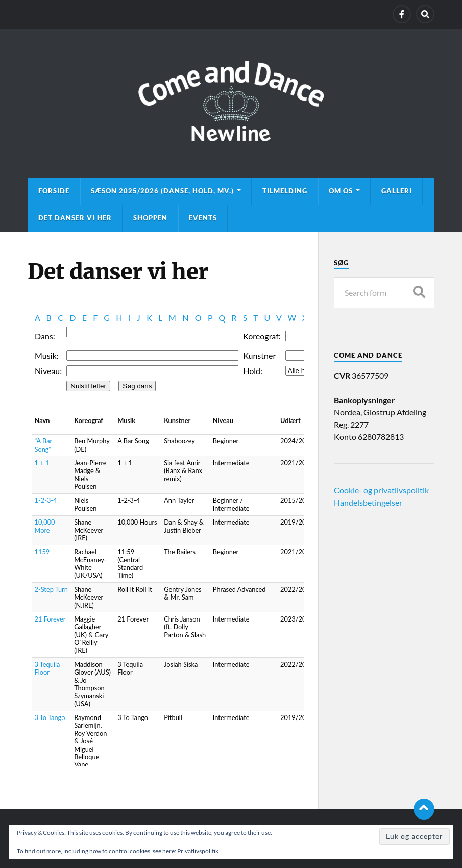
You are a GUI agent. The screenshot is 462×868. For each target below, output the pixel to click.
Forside (54, 191)
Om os (341, 191)
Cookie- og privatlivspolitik (381, 490)
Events (203, 218)
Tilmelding (285, 191)
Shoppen (150, 218)
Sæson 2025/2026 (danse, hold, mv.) (162, 191)
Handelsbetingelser (368, 502)
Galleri (397, 191)
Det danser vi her (75, 218)
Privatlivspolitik (198, 851)
